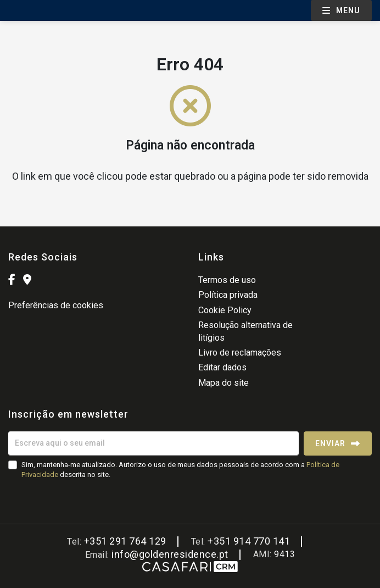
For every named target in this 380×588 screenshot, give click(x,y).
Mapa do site (223, 383)
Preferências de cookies (56, 305)
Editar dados (222, 367)
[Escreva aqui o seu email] (153, 443)
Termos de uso (227, 280)
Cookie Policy (225, 310)
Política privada (228, 295)
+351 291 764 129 (125, 541)
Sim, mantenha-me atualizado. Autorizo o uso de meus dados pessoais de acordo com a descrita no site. (180, 470)
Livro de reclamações (240, 353)
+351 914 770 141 (249, 541)
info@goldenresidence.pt (170, 554)
